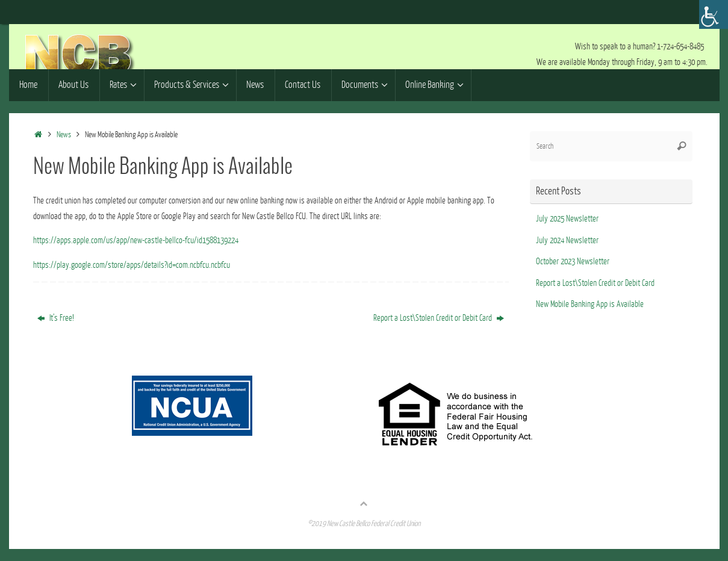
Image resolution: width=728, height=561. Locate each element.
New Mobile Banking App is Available (590, 304)
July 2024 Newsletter (567, 240)
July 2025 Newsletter (567, 219)
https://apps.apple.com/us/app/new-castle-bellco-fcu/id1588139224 (136, 240)
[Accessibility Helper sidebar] (714, 14)
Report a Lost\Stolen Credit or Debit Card (439, 318)
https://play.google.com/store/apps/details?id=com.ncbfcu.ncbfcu (132, 265)
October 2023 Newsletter (573, 262)
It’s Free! (56, 318)
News (64, 135)
